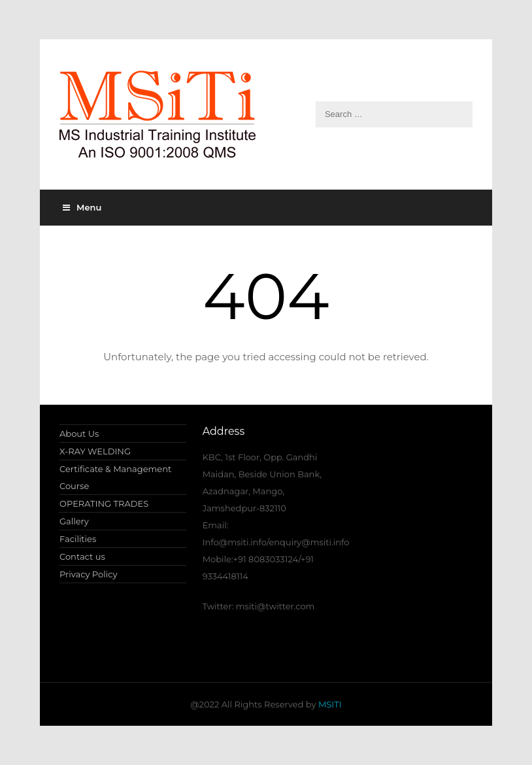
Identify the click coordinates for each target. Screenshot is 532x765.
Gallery (74, 521)
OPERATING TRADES (104, 503)
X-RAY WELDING (95, 451)
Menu (82, 207)
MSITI (329, 704)
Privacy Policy (88, 574)
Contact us (82, 556)
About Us (79, 433)
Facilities (78, 539)
